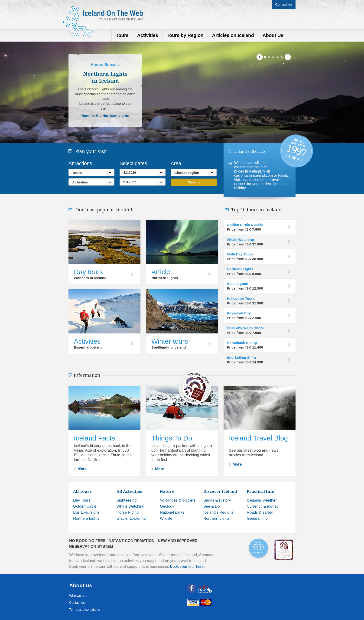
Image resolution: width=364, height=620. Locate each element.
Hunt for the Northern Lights (105, 116)
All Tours (82, 491)
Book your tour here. (187, 566)
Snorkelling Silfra (241, 358)
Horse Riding (128, 512)
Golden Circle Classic (245, 225)
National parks (172, 512)
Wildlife (166, 518)
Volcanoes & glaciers (178, 500)
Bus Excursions (86, 512)
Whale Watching (240, 240)
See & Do (212, 506)
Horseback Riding (242, 343)
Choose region (187, 173)
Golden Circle (85, 506)
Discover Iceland (220, 491)
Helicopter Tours (241, 299)
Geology (167, 506)
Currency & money (263, 506)
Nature (167, 491)
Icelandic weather (262, 500)
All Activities (129, 491)
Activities (80, 182)
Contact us (77, 603)
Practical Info (260, 491)
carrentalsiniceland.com (253, 175)
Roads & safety (260, 512)
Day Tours (82, 500)
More (82, 469)
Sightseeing (127, 500)
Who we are (78, 596)
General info (257, 518)
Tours (77, 173)
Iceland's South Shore (245, 328)
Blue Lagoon (237, 284)
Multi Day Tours (240, 254)
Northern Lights (240, 269)
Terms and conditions (84, 610)
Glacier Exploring (131, 518)
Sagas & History (217, 500)
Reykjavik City (239, 313)
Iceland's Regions (218, 512)
